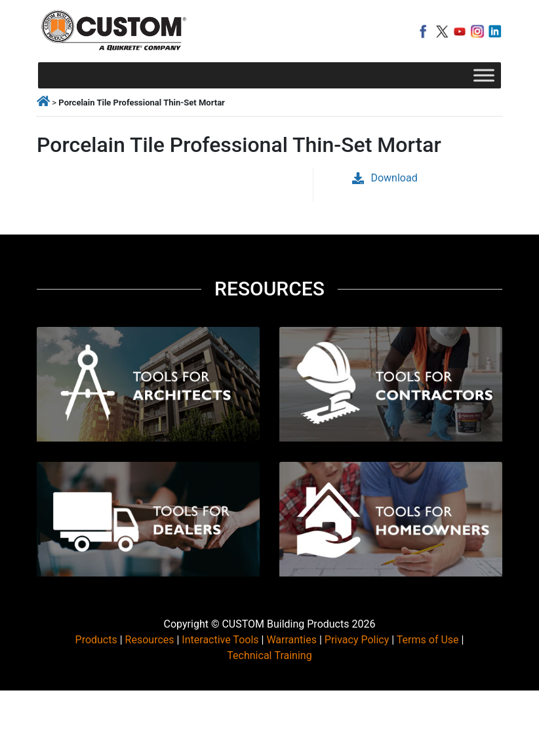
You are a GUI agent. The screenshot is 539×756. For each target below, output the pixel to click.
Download (385, 178)
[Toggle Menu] (484, 75)
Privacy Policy (357, 640)
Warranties (291, 640)
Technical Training (269, 655)
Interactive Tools (220, 640)
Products (96, 640)
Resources (150, 640)
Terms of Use (428, 640)
